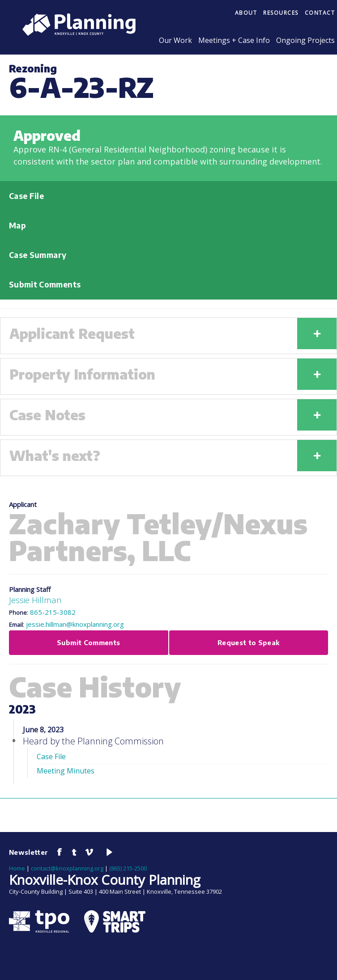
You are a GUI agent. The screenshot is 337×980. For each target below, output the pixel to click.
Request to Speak (249, 642)
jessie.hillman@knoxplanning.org (75, 624)
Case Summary (38, 255)
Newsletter (29, 852)
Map (17, 225)
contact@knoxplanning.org (67, 868)
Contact (320, 13)
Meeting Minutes (66, 771)
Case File (26, 196)
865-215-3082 (53, 612)
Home (17, 868)
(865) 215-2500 (128, 868)
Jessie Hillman (35, 600)
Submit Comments (45, 284)
